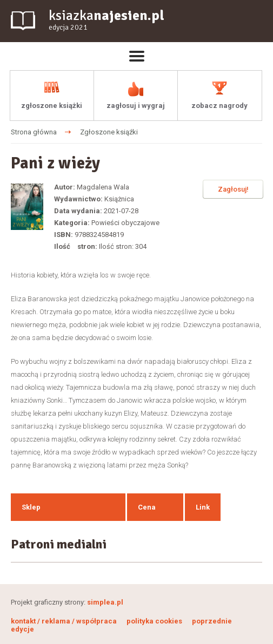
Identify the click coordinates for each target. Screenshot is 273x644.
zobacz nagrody (219, 106)
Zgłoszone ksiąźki (109, 132)
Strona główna (34, 132)
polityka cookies (154, 621)
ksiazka (106, 20)
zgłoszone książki (52, 106)
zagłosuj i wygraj (136, 106)
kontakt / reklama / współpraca (65, 621)
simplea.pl (105, 602)
